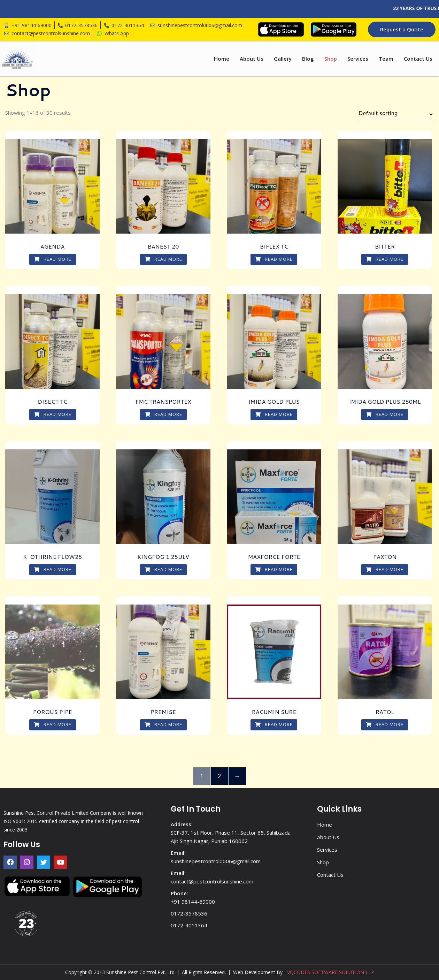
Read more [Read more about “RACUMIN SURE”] (274, 724)
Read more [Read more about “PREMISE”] (163, 724)
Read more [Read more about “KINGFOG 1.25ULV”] (163, 569)
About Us (252, 59)
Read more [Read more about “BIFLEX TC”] (274, 259)
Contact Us (418, 59)
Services (358, 59)
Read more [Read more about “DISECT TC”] (53, 414)
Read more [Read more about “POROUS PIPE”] (53, 724)
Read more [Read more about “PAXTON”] (385, 569)
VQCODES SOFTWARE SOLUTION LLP (331, 972)
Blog (308, 59)
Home (222, 59)
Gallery (283, 59)
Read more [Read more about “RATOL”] (385, 724)
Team (386, 59)
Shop (331, 59)
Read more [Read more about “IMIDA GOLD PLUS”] (274, 414)
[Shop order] (395, 114)
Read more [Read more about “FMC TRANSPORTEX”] (163, 414)
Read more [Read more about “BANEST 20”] (163, 259)
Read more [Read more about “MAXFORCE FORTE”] (274, 569)
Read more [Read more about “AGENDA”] (53, 259)
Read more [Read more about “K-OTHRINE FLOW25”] (53, 569)
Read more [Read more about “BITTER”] (385, 259)
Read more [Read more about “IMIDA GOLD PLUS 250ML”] (385, 414)
